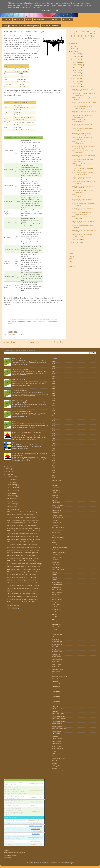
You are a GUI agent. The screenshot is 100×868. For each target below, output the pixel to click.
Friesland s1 (56, 575)
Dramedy (55, 545)
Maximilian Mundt (57, 669)
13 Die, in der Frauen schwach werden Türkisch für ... (24, 569)
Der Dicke (55, 525)
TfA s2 (11, 335)
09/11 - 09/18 (77, 78)
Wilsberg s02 (56, 768)
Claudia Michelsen (57, 518)
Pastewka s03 (56, 696)
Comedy (54, 520)
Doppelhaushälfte (57, 535)
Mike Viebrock (56, 672)
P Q (77, 36)
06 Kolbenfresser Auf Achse (21, 443)
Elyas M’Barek (56, 555)
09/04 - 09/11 (77, 81)
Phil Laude (55, 711)
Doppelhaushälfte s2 (58, 540)
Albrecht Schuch (57, 480)
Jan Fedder (55, 607)
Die (88, 31)
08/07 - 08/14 (77, 242)
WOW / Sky (67, 19)
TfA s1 (54, 751)
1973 (53, 361)
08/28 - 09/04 (77, 84)
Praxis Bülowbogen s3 (59, 721)
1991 (53, 406)
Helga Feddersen (57, 592)
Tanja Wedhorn (56, 746)
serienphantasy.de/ (36, 838)
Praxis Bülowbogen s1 (59, 716)
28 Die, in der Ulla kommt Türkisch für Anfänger (22, 525)
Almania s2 (55, 488)
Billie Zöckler (56, 508)
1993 (53, 411)
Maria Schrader (56, 664)
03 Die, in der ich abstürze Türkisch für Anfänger (22, 596)
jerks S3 (54, 617)
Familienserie (56, 562)
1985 (53, 391)
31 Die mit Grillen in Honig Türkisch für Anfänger (22, 517)
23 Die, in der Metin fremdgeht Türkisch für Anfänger (82, 134)
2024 (73, 46)
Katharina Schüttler (58, 627)
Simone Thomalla (57, 739)
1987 (53, 396)
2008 (53, 443)
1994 (53, 413)
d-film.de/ (36, 834)
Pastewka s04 (56, 699)
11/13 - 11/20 (77, 59)
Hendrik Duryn (56, 599)
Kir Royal (55, 629)
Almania (54, 483)
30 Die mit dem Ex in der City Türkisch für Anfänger (23, 520)
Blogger (71, 863)
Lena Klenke (56, 639)
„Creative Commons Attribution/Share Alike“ (29, 319)
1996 (53, 418)
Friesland (55, 572)
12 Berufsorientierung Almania (22, 401)
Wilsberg (54, 763)
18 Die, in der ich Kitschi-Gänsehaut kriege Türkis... (23, 553)
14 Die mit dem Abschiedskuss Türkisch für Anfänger (82, 178)
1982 (53, 384)
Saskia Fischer (56, 731)
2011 (53, 451)
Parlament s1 (56, 684)
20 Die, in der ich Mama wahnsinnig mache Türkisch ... (83, 147)
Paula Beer (55, 706)
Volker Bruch (56, 761)
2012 (53, 453)
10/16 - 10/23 (77, 70)
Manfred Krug (56, 654)
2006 (53, 438)
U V (71, 38)
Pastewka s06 (56, 704)
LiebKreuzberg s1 (57, 642)
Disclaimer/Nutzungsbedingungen (14, 853)
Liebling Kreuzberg (58, 644)
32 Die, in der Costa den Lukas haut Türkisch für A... (83, 94)
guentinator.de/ (36, 790)
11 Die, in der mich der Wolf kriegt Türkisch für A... (83, 191)
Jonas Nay (55, 622)
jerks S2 (71, 259)
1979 (53, 376)
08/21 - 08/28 (77, 87)
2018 (53, 468)
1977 (53, 371)
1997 (53, 421)
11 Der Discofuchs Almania (21, 380)
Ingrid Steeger (56, 604)
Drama (54, 542)
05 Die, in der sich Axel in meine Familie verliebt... (82, 218)
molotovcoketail (56, 863)
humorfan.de (36, 802)
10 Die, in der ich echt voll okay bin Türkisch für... (22, 577)
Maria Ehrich (56, 662)
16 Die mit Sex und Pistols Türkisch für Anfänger (22, 561)
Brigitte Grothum (57, 510)
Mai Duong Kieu (57, 652)
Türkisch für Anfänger (20, 335)
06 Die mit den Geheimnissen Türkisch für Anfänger (82, 213)
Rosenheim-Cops (57, 726)
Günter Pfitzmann (57, 585)
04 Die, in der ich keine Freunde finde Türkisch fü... (23, 594)
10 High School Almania (20, 390)
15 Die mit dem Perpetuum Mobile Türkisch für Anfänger (83, 174)
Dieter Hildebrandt (57, 530)
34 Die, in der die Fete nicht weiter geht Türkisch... (83, 160)
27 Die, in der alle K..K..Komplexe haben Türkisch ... (83, 116)
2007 (53, 441)
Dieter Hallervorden (58, 528)
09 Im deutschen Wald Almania (22, 411)
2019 (53, 470)
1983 (53, 386)
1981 (53, 381)
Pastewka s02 (56, 694)
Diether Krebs (56, 532)
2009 (53, 446)
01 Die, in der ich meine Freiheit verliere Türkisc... (82, 235)
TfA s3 (54, 756)
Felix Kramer (56, 567)
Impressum (7, 858)
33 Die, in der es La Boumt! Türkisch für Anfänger (23, 512)
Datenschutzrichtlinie (36, 321)
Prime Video (18, 19)
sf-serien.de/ (36, 823)
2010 (53, 448)
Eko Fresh (55, 550)
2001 (53, 428)
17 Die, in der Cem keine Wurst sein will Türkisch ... (23, 558)
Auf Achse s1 (56, 503)
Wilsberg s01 (56, 766)
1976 (53, 369)
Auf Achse (55, 500)
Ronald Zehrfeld (57, 724)
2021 (53, 475)
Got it (56, 11)
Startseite (7, 19)
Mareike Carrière (57, 659)
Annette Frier (56, 493)
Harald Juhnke (56, 587)
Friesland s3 (56, 580)
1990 (53, 403)
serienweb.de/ (36, 844)
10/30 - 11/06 (77, 65)
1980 (53, 379)
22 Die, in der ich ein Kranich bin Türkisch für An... (82, 138)
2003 (53, 431)
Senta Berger (56, 734)
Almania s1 (55, 485)
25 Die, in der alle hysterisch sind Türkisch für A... (83, 125)
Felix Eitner (55, 565)
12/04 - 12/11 (77, 54)
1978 (53, 374)
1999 (53, 426)
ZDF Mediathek (54, 19)
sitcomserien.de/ (36, 826)
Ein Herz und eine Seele (51, 26)
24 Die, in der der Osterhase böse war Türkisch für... (23, 536)
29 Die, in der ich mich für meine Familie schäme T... (82, 108)
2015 (53, 461)
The (92, 36)
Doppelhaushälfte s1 (58, 537)
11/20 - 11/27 (77, 57)
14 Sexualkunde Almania (20, 369)
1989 (53, 401)
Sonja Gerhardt (56, 741)
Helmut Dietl (56, 595)
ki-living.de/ (36, 806)
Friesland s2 (56, 577)
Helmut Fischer (56, 597)
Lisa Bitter (55, 647)
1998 (53, 423)
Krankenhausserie (57, 634)
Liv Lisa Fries (56, 649)
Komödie (54, 632)
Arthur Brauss (56, 498)
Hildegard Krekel (57, 602)
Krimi (53, 637)
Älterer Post (59, 342)
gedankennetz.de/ (36, 783)
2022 (73, 52)
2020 (53, 473)
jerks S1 (71, 256)
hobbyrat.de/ (36, 797)
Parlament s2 (56, 686)
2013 (53, 456)
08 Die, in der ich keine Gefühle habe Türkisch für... (23, 583)
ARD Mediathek (40, 19)
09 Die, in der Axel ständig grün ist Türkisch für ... (22, 580)
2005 (53, 436)
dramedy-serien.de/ (36, 820)
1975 (53, 366)
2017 (53, 465)
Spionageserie (56, 744)
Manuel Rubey (56, 657)
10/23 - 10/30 (77, 68)
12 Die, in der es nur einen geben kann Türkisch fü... (83, 187)
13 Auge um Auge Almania (20, 359)
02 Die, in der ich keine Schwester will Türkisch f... (23, 599)
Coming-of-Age (56, 523)
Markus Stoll (56, 667)
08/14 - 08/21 (77, 240)
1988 (53, 398)
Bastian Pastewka (57, 505)
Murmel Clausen (57, 674)
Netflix (29, 19)
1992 (53, 408)
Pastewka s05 (56, 701)
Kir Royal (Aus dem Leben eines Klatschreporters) (21, 26)
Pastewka (55, 689)
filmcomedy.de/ (36, 841)
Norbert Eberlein (57, 679)
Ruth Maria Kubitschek (59, 729)
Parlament (55, 681)
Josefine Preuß (56, 624)
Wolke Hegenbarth (57, 771)
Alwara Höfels (56, 490)
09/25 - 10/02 (77, 73)
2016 (53, 463)
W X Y (80, 38)
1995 (53, 416)
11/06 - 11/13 (77, 62)
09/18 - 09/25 (77, 76)
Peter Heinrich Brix (58, 709)
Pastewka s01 (56, 691)
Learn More (47, 11)
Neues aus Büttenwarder (59, 676)
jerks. (70, 261)
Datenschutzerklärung (10, 855)
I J (80, 34)
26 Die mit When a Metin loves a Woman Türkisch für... (82, 121)
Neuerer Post (9, 342)
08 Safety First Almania (19, 422)
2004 (53, 433)
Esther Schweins (57, 557)
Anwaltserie (55, 495)
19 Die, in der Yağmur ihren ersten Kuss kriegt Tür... (83, 152)
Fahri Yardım (56, 560)
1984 (53, 389)
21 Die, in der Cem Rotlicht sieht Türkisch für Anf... (82, 143)
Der (84, 31)
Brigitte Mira (55, 513)
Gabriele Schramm (58, 582)
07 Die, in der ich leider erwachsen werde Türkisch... (83, 209)
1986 (53, 393)
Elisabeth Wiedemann (58, 552)
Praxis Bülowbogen (58, 714)
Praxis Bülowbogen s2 (59, 719)
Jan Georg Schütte (58, 609)
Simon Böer (55, 736)
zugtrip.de (36, 812)
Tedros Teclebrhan (57, 749)
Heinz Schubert (56, 590)
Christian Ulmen (57, 515)
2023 (73, 49)
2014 (53, 458)
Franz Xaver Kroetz (58, 570)
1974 (53, 364)
